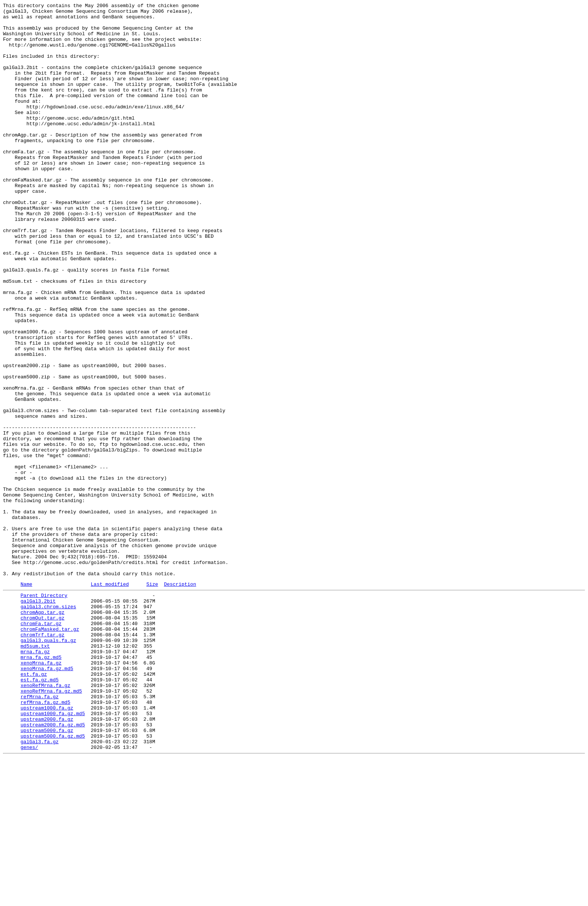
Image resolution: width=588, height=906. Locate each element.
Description (180, 700)
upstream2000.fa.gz (47, 861)
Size (152, 700)
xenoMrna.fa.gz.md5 (47, 800)
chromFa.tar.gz (41, 746)
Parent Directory (44, 712)
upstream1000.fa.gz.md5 (53, 854)
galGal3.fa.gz (40, 888)
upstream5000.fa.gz (47, 874)
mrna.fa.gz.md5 (41, 786)
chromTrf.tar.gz (43, 759)
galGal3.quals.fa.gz (48, 766)
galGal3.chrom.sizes (48, 726)
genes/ (29, 894)
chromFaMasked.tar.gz (50, 753)
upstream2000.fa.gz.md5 (53, 867)
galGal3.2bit (38, 719)
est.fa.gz (34, 807)
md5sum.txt (35, 773)
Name (26, 700)
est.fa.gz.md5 (40, 813)
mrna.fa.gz (35, 780)
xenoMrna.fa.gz (41, 793)
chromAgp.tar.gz (43, 732)
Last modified (110, 700)
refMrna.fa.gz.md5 (46, 840)
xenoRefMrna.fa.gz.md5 (51, 827)
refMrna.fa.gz (40, 834)
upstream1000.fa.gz (47, 847)
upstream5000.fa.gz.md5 (53, 881)
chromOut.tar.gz (43, 739)
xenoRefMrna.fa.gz (46, 820)
